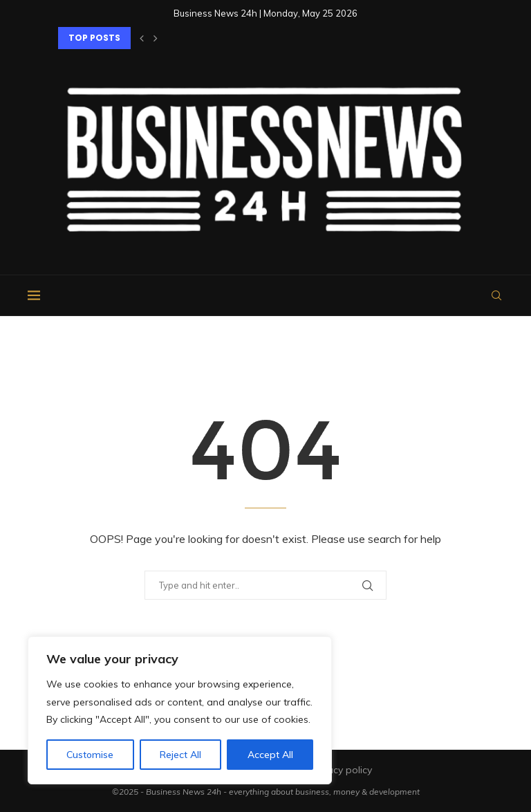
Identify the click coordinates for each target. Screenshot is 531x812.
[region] (180, 710)
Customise (90, 755)
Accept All (270, 755)
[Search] (496, 295)
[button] (142, 38)
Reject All (180, 755)
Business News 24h (184, 792)
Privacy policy (341, 770)
